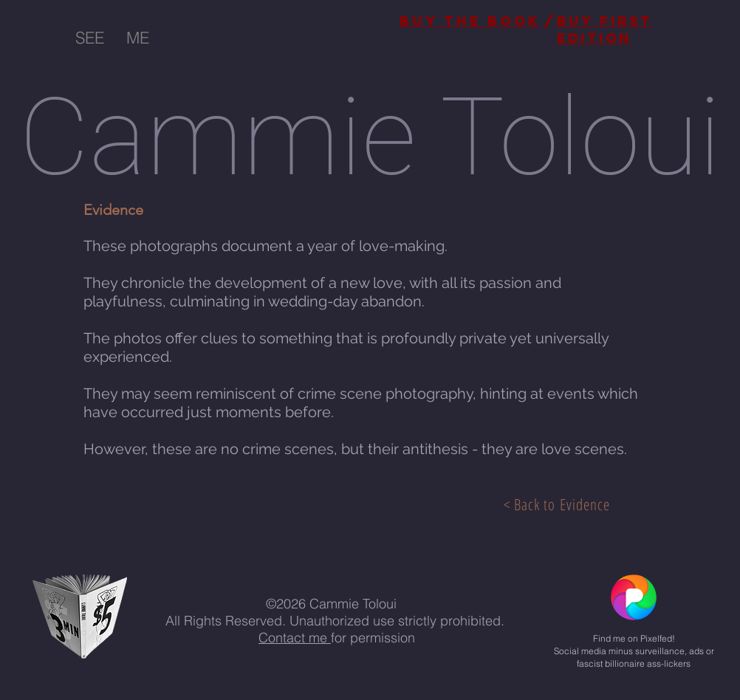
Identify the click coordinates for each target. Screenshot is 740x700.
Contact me (295, 638)
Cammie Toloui (370, 138)
